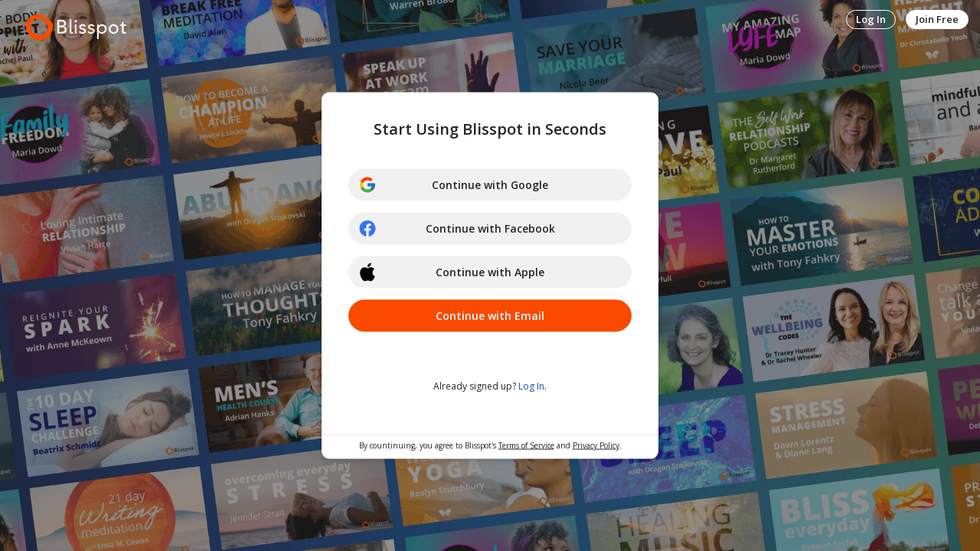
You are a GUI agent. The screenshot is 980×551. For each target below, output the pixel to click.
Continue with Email (490, 316)
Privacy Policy (596, 445)
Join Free (937, 19)
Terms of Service (526, 445)
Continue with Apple (451, 272)
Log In (871, 19)
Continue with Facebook (457, 229)
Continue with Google (453, 185)
